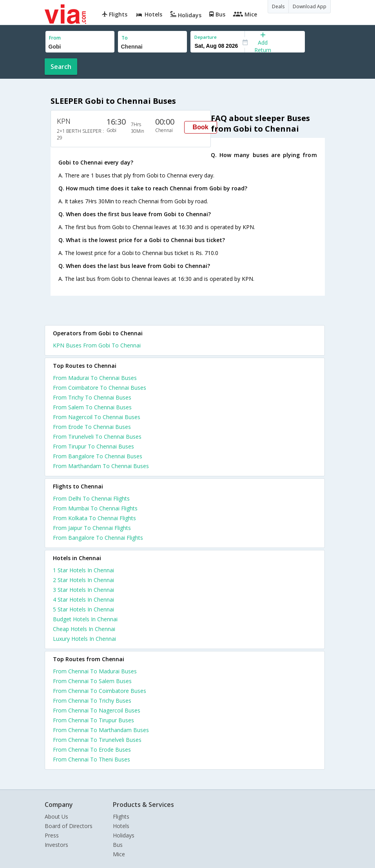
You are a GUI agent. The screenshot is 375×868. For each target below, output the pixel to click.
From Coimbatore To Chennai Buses (100, 388)
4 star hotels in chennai (83, 599)
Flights (121, 816)
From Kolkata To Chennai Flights (94, 518)
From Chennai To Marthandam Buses (101, 730)
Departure (206, 37)
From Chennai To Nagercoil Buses (97, 710)
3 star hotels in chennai (83, 590)
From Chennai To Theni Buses (91, 759)
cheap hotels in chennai (84, 629)
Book (201, 127)
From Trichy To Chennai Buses (92, 397)
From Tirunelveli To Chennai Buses (97, 437)
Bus (118, 845)
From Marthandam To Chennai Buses (101, 466)
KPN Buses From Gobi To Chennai (97, 345)
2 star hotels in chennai (83, 580)
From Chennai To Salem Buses (92, 681)
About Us (56, 816)
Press (52, 835)
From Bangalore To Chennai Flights (98, 538)
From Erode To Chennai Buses (92, 427)
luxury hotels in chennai (84, 639)
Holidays (124, 835)
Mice (119, 854)
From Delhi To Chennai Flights (91, 498)
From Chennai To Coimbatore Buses (100, 691)
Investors (56, 845)
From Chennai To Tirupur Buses (93, 720)
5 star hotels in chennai (83, 609)
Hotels (121, 826)
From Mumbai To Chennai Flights (95, 508)
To (125, 38)
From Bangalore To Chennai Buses (98, 456)
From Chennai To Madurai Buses (95, 671)
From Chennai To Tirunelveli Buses (97, 740)
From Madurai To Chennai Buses (95, 378)
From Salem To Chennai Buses (92, 407)
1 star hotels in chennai (83, 570)
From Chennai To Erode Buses (92, 750)
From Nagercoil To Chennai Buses (97, 417)
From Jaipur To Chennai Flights (92, 528)
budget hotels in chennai (85, 619)
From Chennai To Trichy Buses (92, 701)
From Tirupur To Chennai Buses (93, 446)
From (55, 38)
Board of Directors (69, 826)
